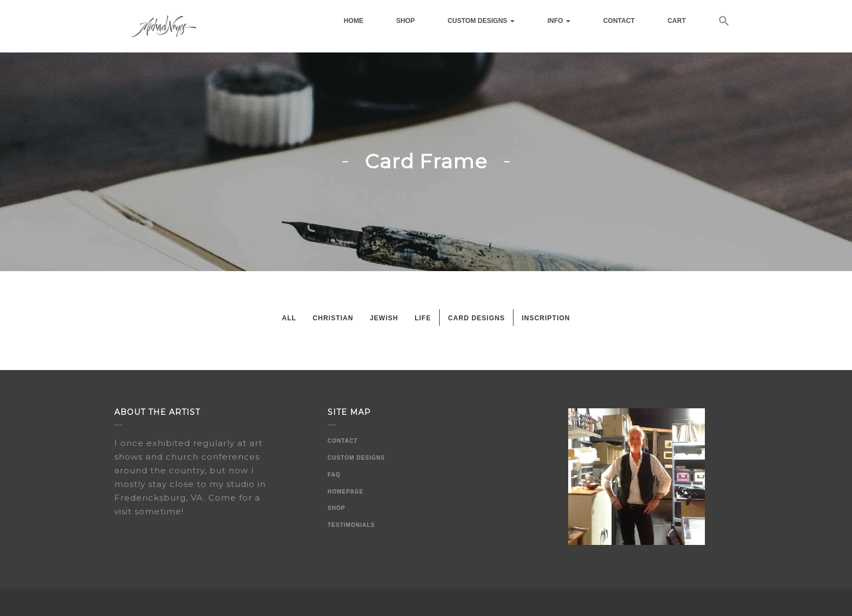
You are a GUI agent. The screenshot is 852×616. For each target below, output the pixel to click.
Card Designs (476, 318)
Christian (333, 318)
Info (559, 21)
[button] (724, 22)
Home (353, 21)
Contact (619, 21)
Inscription (546, 318)
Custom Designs (481, 21)
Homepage (346, 492)
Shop (405, 21)
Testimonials (351, 525)
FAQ (334, 475)
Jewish (384, 318)
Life (423, 318)
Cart (677, 21)
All (289, 318)
